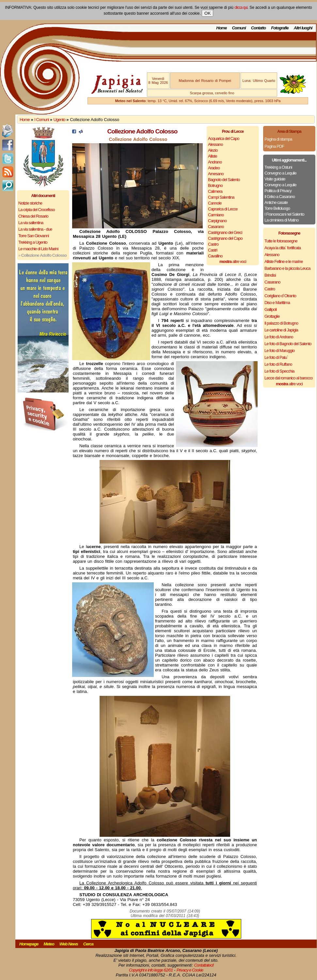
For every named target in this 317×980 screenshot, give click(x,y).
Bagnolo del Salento (224, 180)
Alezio (213, 150)
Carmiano (216, 215)
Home (221, 28)
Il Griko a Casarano (280, 197)
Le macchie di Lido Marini (38, 249)
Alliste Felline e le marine (284, 261)
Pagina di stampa (278, 139)
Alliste (213, 156)
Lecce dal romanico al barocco (288, 378)
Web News (69, 944)
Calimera (215, 191)
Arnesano (216, 174)
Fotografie (280, 28)
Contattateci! (204, 965)
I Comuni (41, 120)
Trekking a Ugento (33, 242)
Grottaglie (272, 316)
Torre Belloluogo (277, 208)
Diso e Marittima (277, 303)
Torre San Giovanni (33, 236)
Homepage (29, 944)
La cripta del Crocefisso (37, 210)
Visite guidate (275, 179)
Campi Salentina (221, 197)
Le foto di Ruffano (278, 364)
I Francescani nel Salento (284, 214)
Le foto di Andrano (279, 337)
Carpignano (217, 221)
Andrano (215, 162)
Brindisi (270, 275)
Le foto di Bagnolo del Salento (288, 344)
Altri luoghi (303, 28)
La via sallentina (31, 223)
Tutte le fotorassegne (281, 241)
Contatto (258, 28)
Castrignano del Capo (225, 238)
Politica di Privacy (278, 191)
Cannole (215, 203)
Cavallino (215, 256)
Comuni (239, 28)
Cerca (88, 944)
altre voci (233, 261)
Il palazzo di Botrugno (281, 323)
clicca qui (241, 8)
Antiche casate (276, 202)
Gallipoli (270, 309)
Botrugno (215, 185)
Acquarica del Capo (223, 138)
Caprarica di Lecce (223, 209)
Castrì (213, 250)
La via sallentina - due (35, 229)
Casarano (216, 227)
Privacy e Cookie (190, 970)
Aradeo (214, 168)
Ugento (59, 120)
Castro (213, 244)
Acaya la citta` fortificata (283, 248)
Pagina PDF (274, 146)
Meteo (49, 944)
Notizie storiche (30, 203)
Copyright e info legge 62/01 (151, 970)
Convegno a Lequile (280, 173)
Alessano (215, 144)
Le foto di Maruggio (279, 351)
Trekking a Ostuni (278, 167)
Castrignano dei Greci (225, 232)
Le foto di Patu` (276, 357)
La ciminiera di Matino (281, 220)
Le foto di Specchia (279, 371)
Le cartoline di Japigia (281, 330)
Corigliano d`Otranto (280, 296)
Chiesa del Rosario (33, 216)
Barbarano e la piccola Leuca (287, 268)
